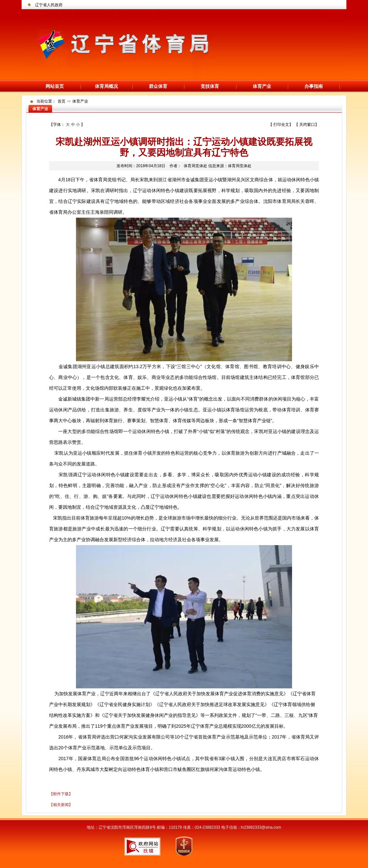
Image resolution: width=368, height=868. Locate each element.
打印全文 (281, 125)
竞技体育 (210, 86)
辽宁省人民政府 (49, 5)
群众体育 (158, 86)
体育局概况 (106, 86)
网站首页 (55, 86)
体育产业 (262, 86)
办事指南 (314, 86)
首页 (62, 101)
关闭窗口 (307, 125)
